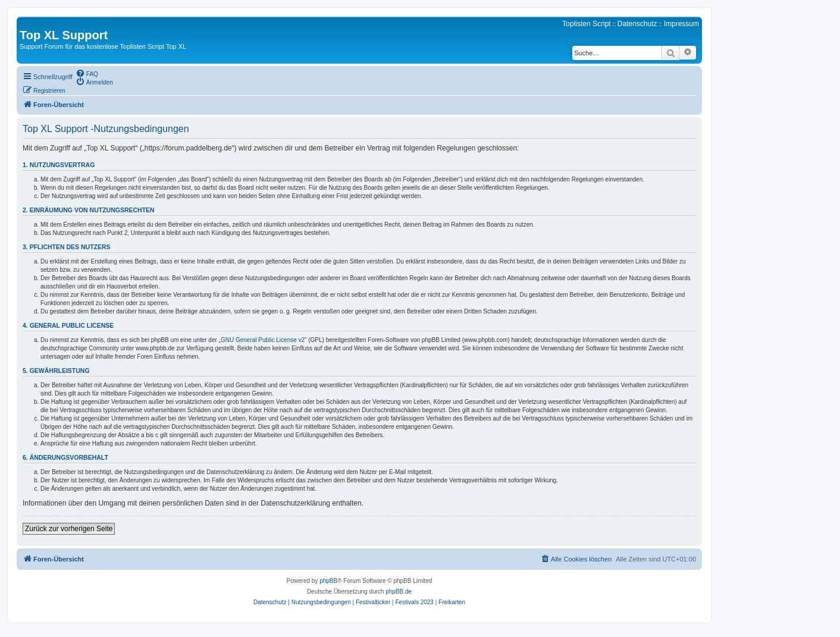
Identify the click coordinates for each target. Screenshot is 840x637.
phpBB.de (399, 591)
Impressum (681, 24)
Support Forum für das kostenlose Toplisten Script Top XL (103, 46)
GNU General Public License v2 (263, 340)
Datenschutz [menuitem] (637, 24)
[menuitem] (87, 73)
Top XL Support (64, 35)
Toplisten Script (586, 24)
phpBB (328, 581)
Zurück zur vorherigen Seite (69, 529)
